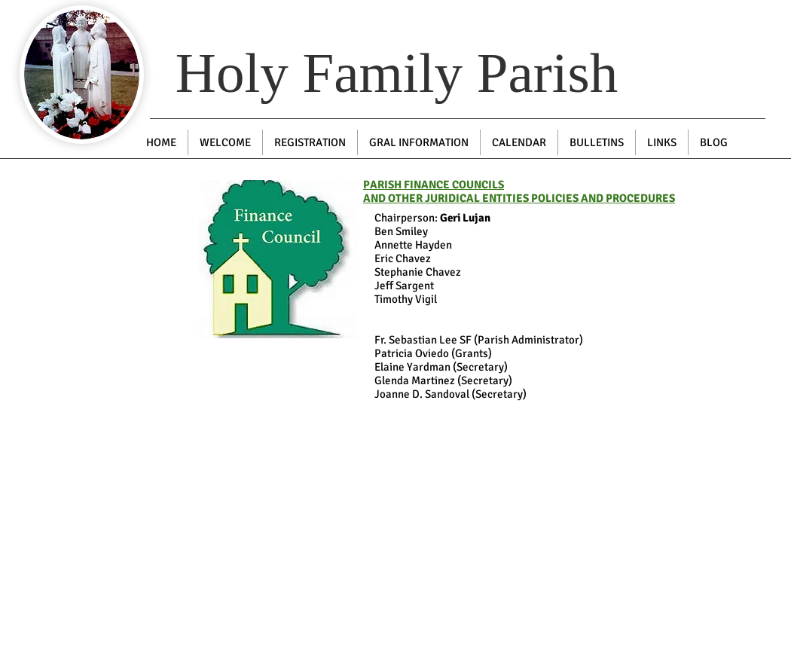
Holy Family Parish (397, 73)
